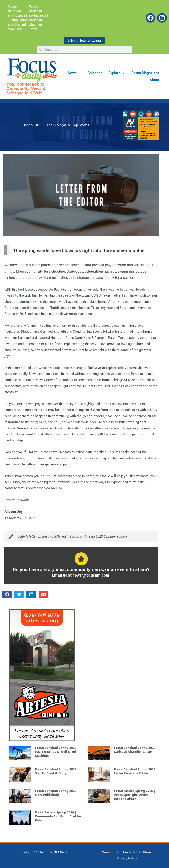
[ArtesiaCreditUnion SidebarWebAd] (42, 675)
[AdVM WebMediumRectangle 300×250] (141, 125)
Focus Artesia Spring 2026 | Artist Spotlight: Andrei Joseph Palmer (135, 795)
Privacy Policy (127, 858)
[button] (7, 594)
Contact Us (110, 852)
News (74, 73)
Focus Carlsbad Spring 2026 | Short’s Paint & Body (57, 771)
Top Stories (81, 125)
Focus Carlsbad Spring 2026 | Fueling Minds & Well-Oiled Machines (57, 752)
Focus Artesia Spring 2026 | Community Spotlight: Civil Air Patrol (58, 816)
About (154, 80)
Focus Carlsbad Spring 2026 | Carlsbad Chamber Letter (136, 750)
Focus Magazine (59, 125)
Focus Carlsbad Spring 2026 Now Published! (56, 793)
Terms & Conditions (137, 852)
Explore (117, 73)
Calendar (95, 73)
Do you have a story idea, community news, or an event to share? (81, 569)
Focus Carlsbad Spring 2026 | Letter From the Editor (136, 771)
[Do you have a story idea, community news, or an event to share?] (81, 559)
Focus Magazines (145, 73)
